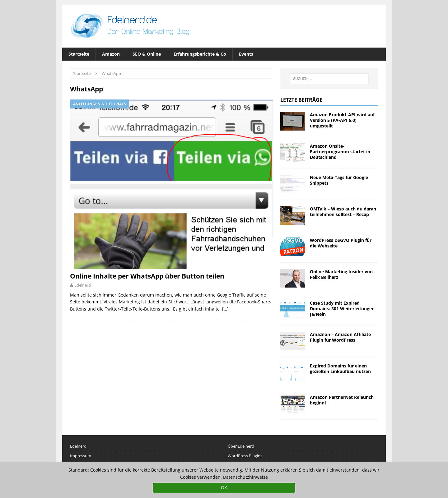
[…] (225, 309)
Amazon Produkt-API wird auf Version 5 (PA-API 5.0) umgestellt (342, 120)
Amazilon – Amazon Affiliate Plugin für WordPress (340, 337)
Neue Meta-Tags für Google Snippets (339, 180)
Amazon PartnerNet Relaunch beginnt (342, 400)
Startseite (79, 54)
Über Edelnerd (241, 446)
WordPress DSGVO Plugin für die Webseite (341, 243)
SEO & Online (147, 54)
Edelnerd (83, 285)
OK (224, 488)
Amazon (111, 54)
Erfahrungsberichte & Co (200, 54)
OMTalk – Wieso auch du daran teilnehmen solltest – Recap (343, 212)
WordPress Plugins (245, 456)
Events (246, 54)
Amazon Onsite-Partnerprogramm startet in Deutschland (340, 152)
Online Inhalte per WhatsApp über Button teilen (147, 276)
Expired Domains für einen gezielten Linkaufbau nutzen (340, 369)
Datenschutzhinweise (245, 477)
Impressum (81, 456)
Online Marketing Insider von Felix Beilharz (341, 274)
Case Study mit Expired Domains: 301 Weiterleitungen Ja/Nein (342, 309)
